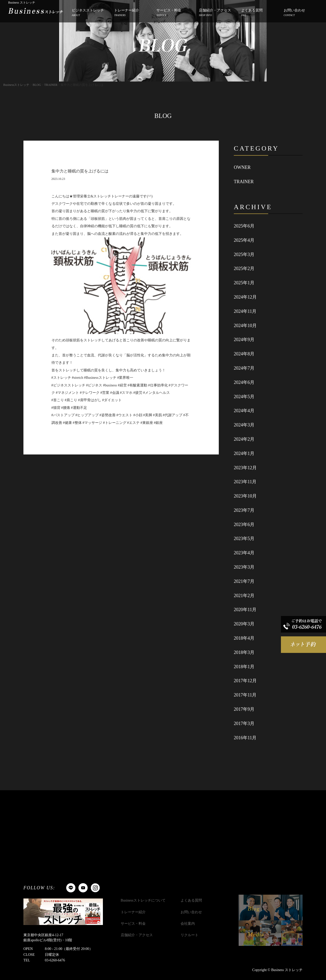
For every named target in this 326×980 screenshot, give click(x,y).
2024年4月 (244, 411)
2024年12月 (245, 297)
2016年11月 (245, 738)
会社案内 (188, 924)
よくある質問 (252, 13)
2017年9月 (244, 709)
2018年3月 (244, 652)
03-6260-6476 (55, 960)
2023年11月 (245, 482)
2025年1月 (244, 283)
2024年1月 (244, 453)
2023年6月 (244, 525)
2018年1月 (244, 667)
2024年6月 (244, 382)
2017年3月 (244, 723)
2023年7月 (244, 510)
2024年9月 (244, 340)
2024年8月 (244, 354)
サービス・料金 (169, 13)
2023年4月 (244, 553)
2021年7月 (244, 581)
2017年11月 (245, 695)
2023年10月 (245, 496)
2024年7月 (244, 368)
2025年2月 (244, 269)
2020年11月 (245, 610)
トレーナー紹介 (127, 13)
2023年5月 (244, 539)
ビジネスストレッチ (88, 13)
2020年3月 (244, 624)
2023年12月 (245, 468)
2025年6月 (244, 226)
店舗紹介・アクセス (215, 13)
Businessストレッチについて (143, 900)
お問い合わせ (294, 13)
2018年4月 (244, 638)
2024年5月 (244, 397)
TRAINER (244, 182)
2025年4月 (244, 240)
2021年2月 (244, 596)
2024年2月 (244, 439)
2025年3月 (244, 254)
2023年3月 (244, 567)
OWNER (242, 167)
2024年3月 (244, 425)
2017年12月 (245, 681)
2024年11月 (245, 311)
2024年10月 (245, 326)
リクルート (189, 935)
